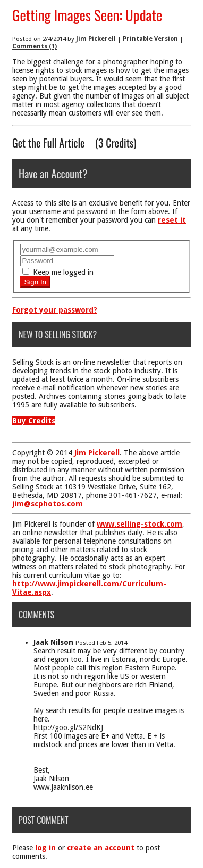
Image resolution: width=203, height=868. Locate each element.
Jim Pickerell (96, 39)
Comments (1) (35, 46)
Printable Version (150, 39)
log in (45, 848)
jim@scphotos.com (48, 504)
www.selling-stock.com (139, 524)
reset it (172, 220)
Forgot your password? (55, 310)
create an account (101, 848)
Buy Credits (34, 421)
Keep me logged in (58, 272)
